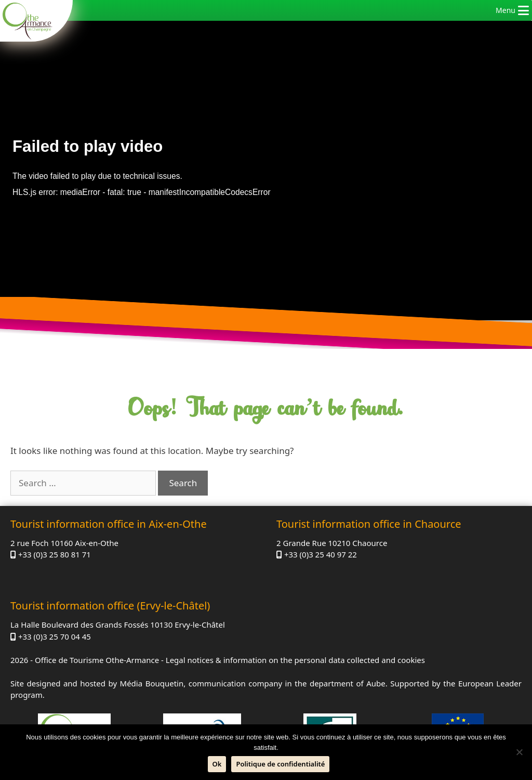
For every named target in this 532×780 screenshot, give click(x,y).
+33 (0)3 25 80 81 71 (55, 554)
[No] (519, 752)
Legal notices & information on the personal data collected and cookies (295, 660)
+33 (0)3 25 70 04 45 (55, 636)
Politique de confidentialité (280, 764)
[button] (506, 10)
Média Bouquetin (152, 683)
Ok (217, 764)
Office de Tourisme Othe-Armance (97, 660)
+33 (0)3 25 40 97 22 (321, 554)
